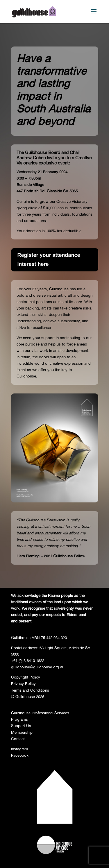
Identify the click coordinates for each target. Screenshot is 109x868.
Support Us (21, 726)
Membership (22, 732)
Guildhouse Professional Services (40, 713)
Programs (19, 719)
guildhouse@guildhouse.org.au (38, 667)
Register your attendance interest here (49, 260)
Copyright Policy (26, 677)
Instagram (19, 749)
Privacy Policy (23, 683)
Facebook (20, 755)
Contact (18, 739)
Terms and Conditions (30, 690)
